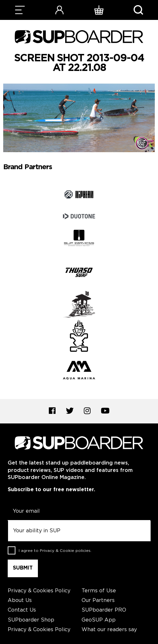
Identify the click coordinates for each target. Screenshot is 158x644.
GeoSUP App (99, 620)
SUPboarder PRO (104, 610)
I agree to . (55, 551)
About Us (20, 600)
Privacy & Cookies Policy (39, 591)
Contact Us (22, 610)
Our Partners (98, 600)
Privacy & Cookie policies (65, 551)
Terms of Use (99, 591)
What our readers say (109, 630)
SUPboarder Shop (31, 620)
